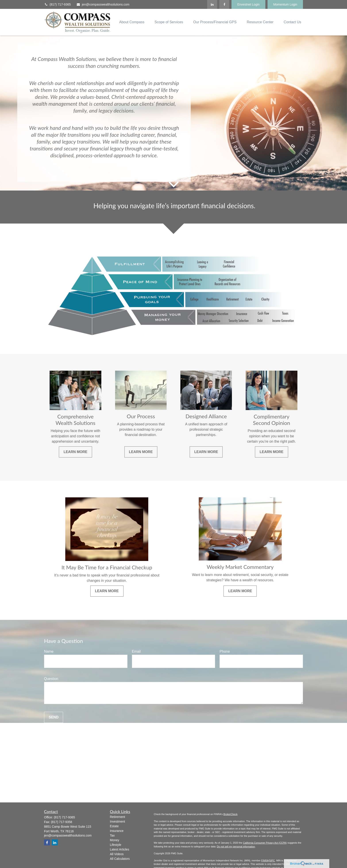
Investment (118, 821)
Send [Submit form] (54, 717)
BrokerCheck (230, 814)
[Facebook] (224, 4)
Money (115, 840)
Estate (114, 826)
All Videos (117, 854)
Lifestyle (116, 845)
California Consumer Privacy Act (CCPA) (265, 843)
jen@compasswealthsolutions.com (103, 4)
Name (49, 651)
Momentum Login (285, 4)
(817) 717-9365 (57, 4)
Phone (225, 651)
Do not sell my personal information (236, 847)
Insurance (117, 831)
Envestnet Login (248, 4)
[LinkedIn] (212, 4)
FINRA (265, 860)
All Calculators (120, 859)
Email (136, 651)
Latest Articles (120, 849)
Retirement (118, 817)
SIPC (272, 860)
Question (51, 679)
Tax (112, 835)
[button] (132, 22)
